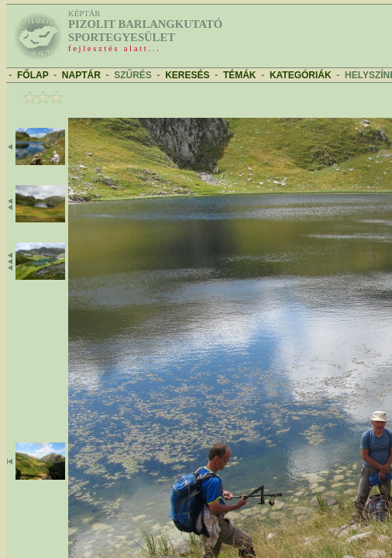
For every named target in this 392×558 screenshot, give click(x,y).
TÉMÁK (240, 75)
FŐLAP (33, 75)
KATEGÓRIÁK (301, 75)
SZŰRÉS (133, 75)
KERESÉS (187, 75)
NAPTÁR (81, 75)
